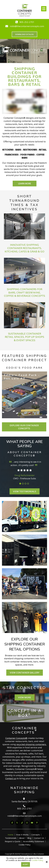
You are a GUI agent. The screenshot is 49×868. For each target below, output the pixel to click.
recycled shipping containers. (31, 744)
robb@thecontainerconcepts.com (27, 26)
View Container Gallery (25, 673)
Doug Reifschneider (25, 475)
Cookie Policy (37, 860)
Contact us (11, 778)
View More (25, 697)
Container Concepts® (16, 738)
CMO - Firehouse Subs (25, 478)
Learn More (25, 184)
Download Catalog (24, 34)
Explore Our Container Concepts (24, 427)
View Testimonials (25, 491)
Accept (26, 864)
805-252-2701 (27, 22)
